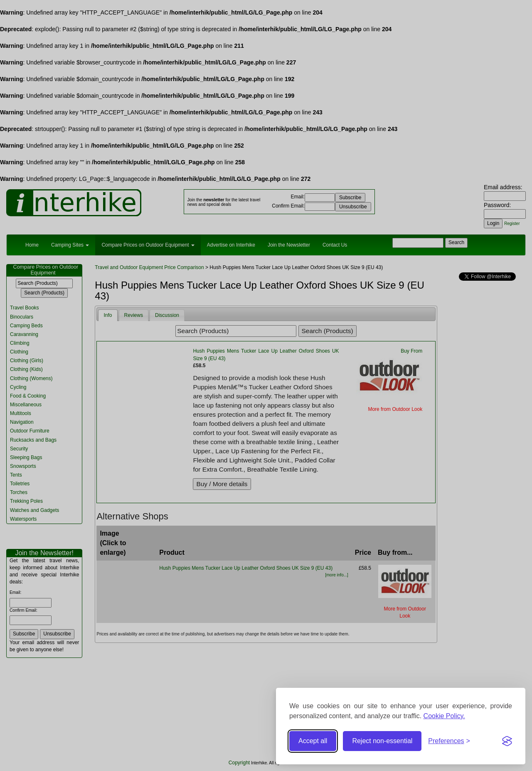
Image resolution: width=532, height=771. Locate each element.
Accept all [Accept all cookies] (313, 741)
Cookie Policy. (444, 716)
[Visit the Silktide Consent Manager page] (507, 741)
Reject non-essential (382, 741)
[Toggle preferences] (449, 741)
